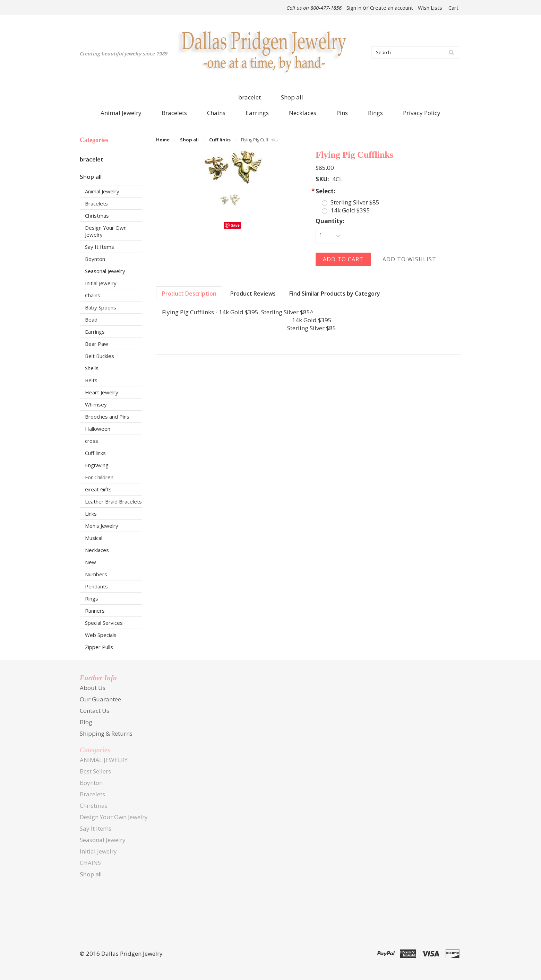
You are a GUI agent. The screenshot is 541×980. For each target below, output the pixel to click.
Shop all (292, 97)
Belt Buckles (100, 356)
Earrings (95, 332)
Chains (93, 295)
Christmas (97, 216)
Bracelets (96, 203)
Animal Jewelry (102, 191)
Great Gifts (98, 489)
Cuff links (95, 453)
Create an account (392, 8)
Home (163, 140)
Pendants (96, 586)
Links (91, 514)
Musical (94, 538)
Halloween (98, 429)
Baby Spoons (101, 307)
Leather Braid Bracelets (113, 501)
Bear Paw (97, 344)
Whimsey (96, 404)
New (91, 562)
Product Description (189, 294)
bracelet (250, 97)
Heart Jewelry (102, 392)
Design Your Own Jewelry (106, 231)
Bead (91, 320)
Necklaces (97, 550)
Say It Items (100, 247)
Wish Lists (430, 8)
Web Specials (101, 635)
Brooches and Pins (107, 417)
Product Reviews (253, 294)
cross (92, 441)
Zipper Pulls (99, 647)
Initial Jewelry (101, 283)
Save (235, 225)
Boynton (95, 259)
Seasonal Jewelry (105, 271)
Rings (92, 598)
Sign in (354, 8)
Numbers (96, 574)
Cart (453, 8)
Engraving (97, 465)
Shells (92, 368)
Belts (91, 380)
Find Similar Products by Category (335, 294)
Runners (95, 611)
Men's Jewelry (102, 526)
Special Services (104, 623)
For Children (99, 477)
